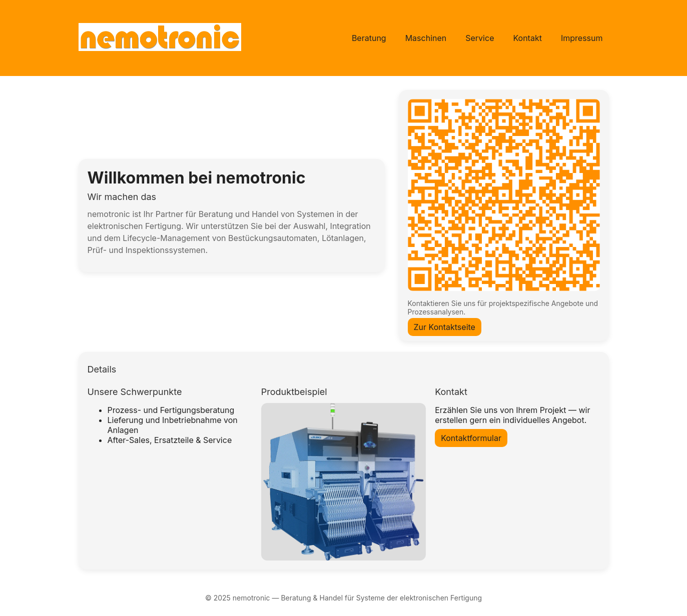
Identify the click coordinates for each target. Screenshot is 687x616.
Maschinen (426, 38)
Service (480, 38)
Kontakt (527, 38)
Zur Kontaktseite (445, 327)
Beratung (369, 38)
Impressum (582, 38)
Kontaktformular (471, 438)
